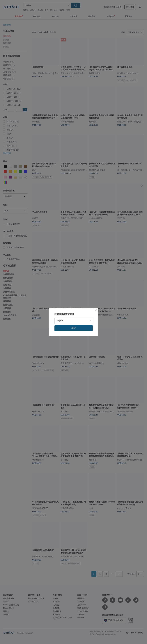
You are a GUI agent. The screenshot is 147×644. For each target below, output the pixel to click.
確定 (74, 328)
